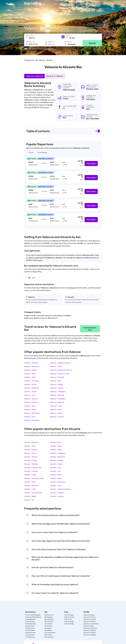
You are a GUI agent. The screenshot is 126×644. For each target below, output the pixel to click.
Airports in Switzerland (91, 624)
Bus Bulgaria (49, 617)
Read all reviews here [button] (90, 329)
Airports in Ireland (90, 619)
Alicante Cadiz (30, 489)
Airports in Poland (90, 633)
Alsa (34, 278)
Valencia (66, 90)
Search (92, 43)
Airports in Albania (90, 630)
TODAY (31, 152)
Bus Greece (49, 624)
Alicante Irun (29, 500)
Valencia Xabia (30, 374)
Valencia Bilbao (30, 409)
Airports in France (90, 617)
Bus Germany (49, 619)
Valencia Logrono (57, 417)
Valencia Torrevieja (32, 381)
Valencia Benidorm (32, 363)
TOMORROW (42, 152)
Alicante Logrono (57, 496)
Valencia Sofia (30, 406)
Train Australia (69, 624)
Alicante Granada (31, 464)
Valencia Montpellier (58, 399)
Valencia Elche (56, 409)
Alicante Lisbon (56, 478)
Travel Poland (30, 630)
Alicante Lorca (56, 485)
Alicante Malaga (56, 460)
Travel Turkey (30, 626)
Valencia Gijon (30, 417)
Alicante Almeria (31, 457)
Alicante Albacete (31, 485)
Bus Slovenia (49, 622)
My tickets (97, 4)
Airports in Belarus (90, 622)
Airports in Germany (90, 628)
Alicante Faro (55, 471)
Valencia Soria (30, 395)
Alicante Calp (55, 468)
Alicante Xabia (56, 450)
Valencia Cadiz (56, 406)
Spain (73, 90)
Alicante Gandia (31, 460)
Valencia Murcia (30, 384)
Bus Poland (48, 630)
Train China (68, 619)
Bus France (48, 626)
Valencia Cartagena (58, 392)
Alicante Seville (30, 475)
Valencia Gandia (56, 388)
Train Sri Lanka (69, 617)
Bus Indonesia (49, 637)
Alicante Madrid (56, 464)
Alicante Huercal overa (33, 468)
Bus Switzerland (50, 633)
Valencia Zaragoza (31, 388)
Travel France (30, 628)
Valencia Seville (30, 392)
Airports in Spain (89, 615)
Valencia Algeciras (57, 402)
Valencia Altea (30, 377)
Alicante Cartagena (58, 453)
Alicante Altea (30, 446)
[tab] (63, 164)
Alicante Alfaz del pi (58, 482)
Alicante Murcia (30, 453)
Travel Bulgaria (30, 619)
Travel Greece (30, 622)
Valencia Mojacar (31, 402)
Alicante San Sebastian (33, 493)
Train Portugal (69, 615)
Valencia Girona (56, 413)
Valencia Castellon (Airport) (61, 363)
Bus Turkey (48, 635)
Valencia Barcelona (32, 366)
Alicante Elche (56, 475)
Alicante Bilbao (30, 496)
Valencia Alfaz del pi (32, 413)
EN (86, 4)
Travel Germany (31, 624)
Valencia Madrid (30, 370)
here (46, 302)
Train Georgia (69, 622)
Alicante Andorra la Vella (34, 478)
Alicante (90, 89)
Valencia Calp (55, 381)
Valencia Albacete (57, 395)
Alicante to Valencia (55, 76)
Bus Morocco (49, 615)
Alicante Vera (55, 442)
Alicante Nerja (30, 482)
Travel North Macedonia (33, 617)
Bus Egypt (48, 628)
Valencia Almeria (31, 399)
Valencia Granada (57, 377)
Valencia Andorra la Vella (60, 374)
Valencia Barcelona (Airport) (61, 370)
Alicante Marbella (57, 493)
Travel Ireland (30, 635)
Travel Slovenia (30, 633)
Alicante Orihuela (31, 471)
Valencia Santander (32, 420)
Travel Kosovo (30, 637)
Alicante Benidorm (31, 442)
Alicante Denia (56, 446)
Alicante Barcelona (57, 457)
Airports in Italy (89, 626)
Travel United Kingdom (33, 615)
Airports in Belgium (90, 635)
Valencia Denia (56, 366)
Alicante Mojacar (31, 450)
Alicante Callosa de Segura (60, 489)
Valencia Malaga (56, 384)
